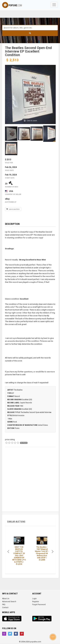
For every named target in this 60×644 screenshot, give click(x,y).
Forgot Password (39, 605)
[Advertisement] (30, 482)
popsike (12, 5)
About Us (6, 599)
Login (35, 599)
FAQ (4, 605)
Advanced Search (9, 602)
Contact (5, 608)
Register (36, 602)
